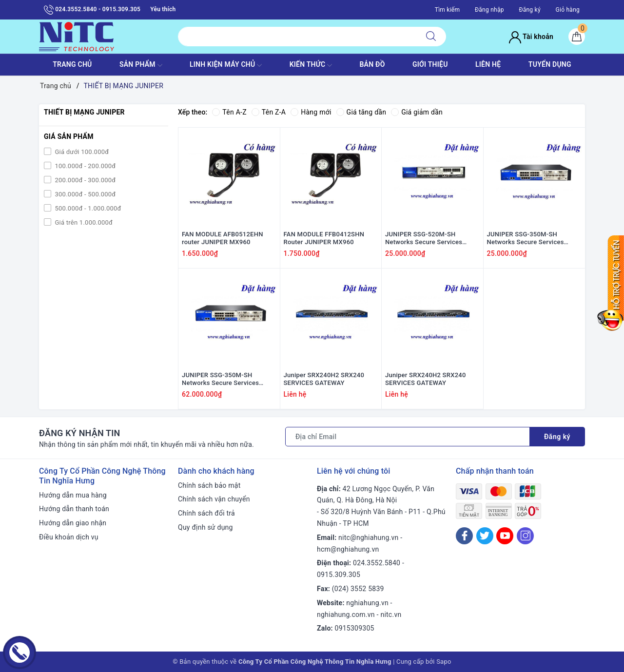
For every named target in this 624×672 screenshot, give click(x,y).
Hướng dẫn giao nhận (73, 523)
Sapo (444, 662)
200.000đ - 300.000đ (84, 180)
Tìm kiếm (448, 10)
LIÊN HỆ (488, 64)
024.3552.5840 (377, 563)
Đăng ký (529, 10)
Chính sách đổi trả (206, 513)
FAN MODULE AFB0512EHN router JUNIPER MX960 (223, 238)
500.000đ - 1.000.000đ (87, 208)
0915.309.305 (339, 575)
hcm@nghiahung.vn (348, 549)
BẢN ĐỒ (372, 64)
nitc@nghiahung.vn (368, 538)
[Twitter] (485, 536)
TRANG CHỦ (72, 64)
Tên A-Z (229, 112)
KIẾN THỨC (311, 65)
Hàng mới (311, 112)
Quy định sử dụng (205, 527)
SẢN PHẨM (141, 65)
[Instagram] (525, 536)
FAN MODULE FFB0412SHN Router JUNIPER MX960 (324, 238)
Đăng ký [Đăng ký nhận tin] (557, 437)
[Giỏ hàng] (577, 37)
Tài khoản (531, 37)
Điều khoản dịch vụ (69, 537)
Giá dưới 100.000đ (81, 152)
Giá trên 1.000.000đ (83, 222)
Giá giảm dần (417, 112)
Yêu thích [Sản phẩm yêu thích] (163, 9)
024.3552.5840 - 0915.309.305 (92, 10)
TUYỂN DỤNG (550, 64)
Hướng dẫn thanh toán (74, 509)
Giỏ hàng (568, 10)
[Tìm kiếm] (431, 37)
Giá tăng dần (361, 112)
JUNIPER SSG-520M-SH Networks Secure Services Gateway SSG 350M (424, 239)
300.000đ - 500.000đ (84, 194)
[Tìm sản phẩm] (297, 37)
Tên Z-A (269, 112)
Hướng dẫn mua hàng (73, 495)
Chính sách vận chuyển (214, 499)
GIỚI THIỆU (430, 64)
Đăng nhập (489, 10)
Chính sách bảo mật (209, 485)
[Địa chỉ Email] (408, 437)
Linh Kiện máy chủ (226, 65)
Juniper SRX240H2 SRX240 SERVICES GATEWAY (324, 379)
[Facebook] (464, 536)
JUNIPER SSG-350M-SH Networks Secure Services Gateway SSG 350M (526, 239)
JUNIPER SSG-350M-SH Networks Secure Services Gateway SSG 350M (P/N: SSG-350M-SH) (227, 380)
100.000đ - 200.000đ (84, 166)
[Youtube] (505, 536)
